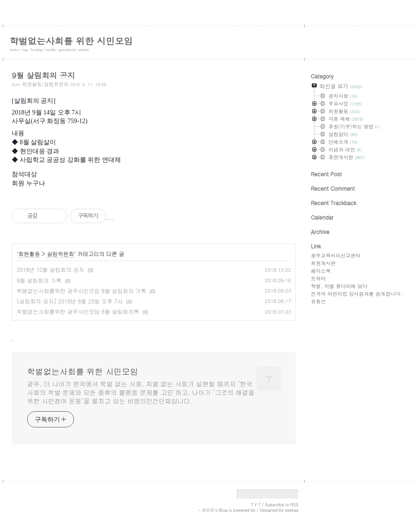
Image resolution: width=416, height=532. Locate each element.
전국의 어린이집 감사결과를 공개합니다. (356, 294)
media (51, 50)
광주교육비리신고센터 (336, 255)
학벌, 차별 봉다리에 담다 (339, 286)
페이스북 (321, 271)
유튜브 (318, 301)
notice (14, 50)
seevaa (291, 510)
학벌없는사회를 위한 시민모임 (71, 41)
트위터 (318, 278)
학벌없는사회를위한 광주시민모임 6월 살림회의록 (78, 311)
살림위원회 (60, 254)
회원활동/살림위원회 (46, 84)
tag (25, 50)
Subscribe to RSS (282, 505)
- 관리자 (206, 510)
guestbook (67, 50)
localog (37, 50)
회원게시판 (323, 263)
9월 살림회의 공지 (43, 75)
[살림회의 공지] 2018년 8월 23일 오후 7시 (70, 301)
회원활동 (29, 254)
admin (84, 50)
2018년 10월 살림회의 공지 (50, 269)
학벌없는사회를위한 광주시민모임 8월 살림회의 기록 (81, 291)
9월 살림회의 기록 (39, 280)
